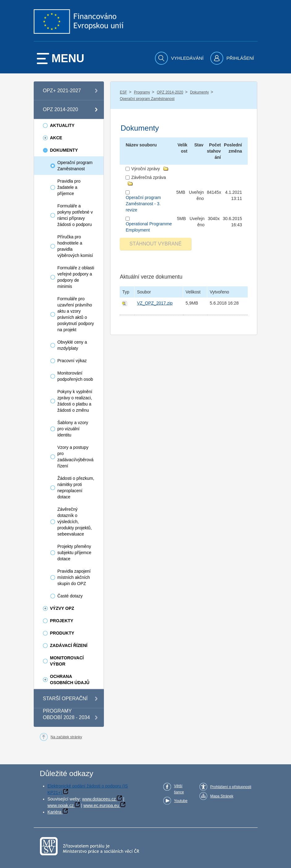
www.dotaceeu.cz (99, 799)
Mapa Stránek (222, 796)
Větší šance (179, 789)
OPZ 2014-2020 (170, 92)
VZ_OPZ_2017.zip (155, 303)
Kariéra (55, 812)
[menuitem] (180, 58)
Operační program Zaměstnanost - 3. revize (143, 204)
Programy (142, 92)
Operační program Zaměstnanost (147, 99)
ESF (123, 92)
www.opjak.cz (61, 805)
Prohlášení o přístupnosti (231, 787)
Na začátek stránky (66, 737)
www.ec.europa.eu (101, 805)
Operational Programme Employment (149, 227)
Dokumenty (199, 92)
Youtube (181, 801)
